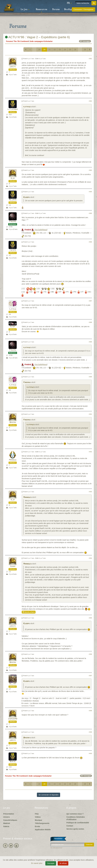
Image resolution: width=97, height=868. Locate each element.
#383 (90, 170)
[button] (69, 3)
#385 (90, 213)
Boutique (69, 9)
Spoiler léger (29, 612)
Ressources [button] (41, 10)
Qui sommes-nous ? (75, 814)
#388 (90, 322)
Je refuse (63, 863)
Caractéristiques (10, 820)
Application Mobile (43, 830)
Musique (38, 820)
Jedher (13, 566)
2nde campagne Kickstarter (41, 41)
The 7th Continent (21, 41)
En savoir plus (37, 863)
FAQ (37, 814)
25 (70, 50)
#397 (90, 676)
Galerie (6, 826)
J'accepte (51, 863)
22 (55, 50)
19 (39, 50)
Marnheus (13, 460)
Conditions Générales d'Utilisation (76, 818)
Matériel (7, 823)
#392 (90, 452)
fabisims (13, 250)
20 (44, 50)
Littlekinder (13, 109)
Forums (56, 9)
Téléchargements (42, 823)
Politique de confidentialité (78, 823)
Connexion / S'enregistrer (83, 9)
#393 (90, 492)
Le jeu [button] (25, 9)
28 (85, 50)
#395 (90, 618)
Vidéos (38, 817)
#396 (90, 654)
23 (60, 50)
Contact (70, 826)
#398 (90, 711)
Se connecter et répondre (48, 795)
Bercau (13, 762)
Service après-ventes (75, 829)
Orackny (13, 422)
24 (65, 50)
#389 (90, 342)
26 (75, 50)
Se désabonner (56, 848)
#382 (90, 101)
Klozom (26, 197)
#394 (90, 558)
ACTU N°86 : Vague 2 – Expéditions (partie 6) (37, 37)
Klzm (13, 178)
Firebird (13, 222)
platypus (27, 107)
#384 (90, 192)
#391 (90, 414)
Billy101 (13, 684)
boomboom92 (13, 719)
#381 (90, 59)
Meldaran (13, 200)
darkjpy (13, 67)
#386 (90, 242)
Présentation (9, 814)
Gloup (13, 327)
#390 (90, 377)
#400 (90, 753)
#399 (90, 732)
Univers (7, 817)
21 (50, 50)
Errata (37, 826)
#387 (90, 301)
